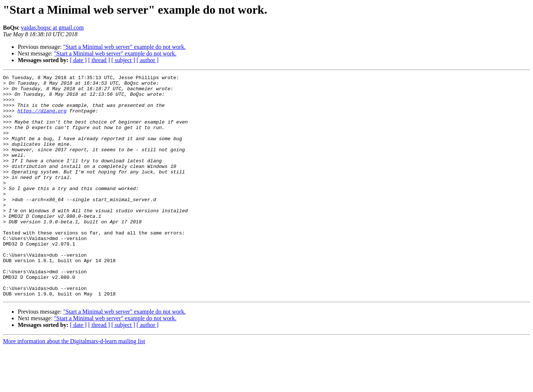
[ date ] (78, 60)
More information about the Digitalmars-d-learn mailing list (74, 386)
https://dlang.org (42, 118)
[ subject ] (123, 60)
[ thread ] (99, 60)
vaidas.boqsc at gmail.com (52, 28)
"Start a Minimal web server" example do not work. (125, 47)
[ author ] (148, 60)
